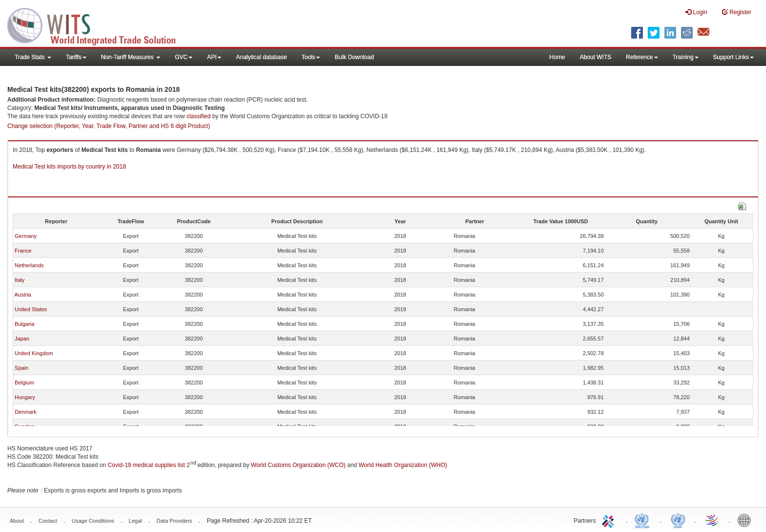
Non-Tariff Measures (131, 57)
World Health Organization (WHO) (403, 465)
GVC (184, 57)
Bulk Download (354, 57)
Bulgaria (24, 324)
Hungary (25, 397)
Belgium (24, 383)
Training (686, 57)
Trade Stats (33, 57)
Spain (21, 368)
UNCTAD (644, 520)
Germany (26, 236)
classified (199, 116)
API (214, 57)
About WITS (596, 57)
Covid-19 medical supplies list (146, 465)
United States (31, 309)
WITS (98, 24)
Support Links (734, 57)
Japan (22, 339)
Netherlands (29, 265)
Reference (642, 57)
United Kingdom (34, 353)
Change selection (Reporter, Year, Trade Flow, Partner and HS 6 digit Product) (109, 126)
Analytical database (261, 57)
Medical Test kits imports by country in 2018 (69, 167)
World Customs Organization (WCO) (298, 465)
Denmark (26, 412)
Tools (311, 57)
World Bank (746, 520)
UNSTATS (678, 520)
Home (557, 57)
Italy (20, 280)
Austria (22, 295)
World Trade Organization (712, 520)
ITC (610, 520)
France (23, 251)
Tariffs (76, 57)
